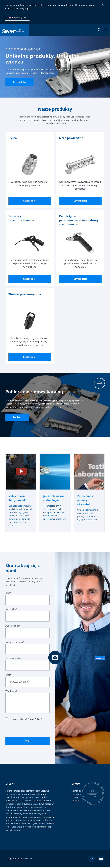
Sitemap (75, 801)
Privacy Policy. (34, 720)
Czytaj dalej (20, 82)
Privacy (75, 798)
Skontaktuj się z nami (76, 793)
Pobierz (17, 418)
